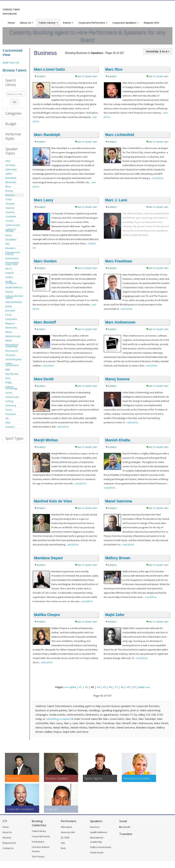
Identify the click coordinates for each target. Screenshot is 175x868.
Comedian (11, 216)
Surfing (9, 401)
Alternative (66, 827)
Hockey (9, 292)
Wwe (8, 423)
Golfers (9, 277)
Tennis (9, 410)
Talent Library (48, 23)
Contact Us (8, 848)
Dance (9, 235)
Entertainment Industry (13, 253)
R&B (8, 370)
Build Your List (11, 62)
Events (68, 23)
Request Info (151, 23)
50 (134, 687)
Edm (8, 244)
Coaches (10, 212)
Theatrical (10, 414)
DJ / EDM (65, 838)
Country (9, 221)
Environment (12, 258)
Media (9, 332)
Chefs (8, 199)
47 (116, 687)
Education (10, 248)
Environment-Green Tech (12, 263)
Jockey (9, 306)
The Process (38, 857)
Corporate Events (41, 836)
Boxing (9, 191)
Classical (10, 208)
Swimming (11, 405)
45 (104, 687)
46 (110, 687)
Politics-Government (12, 364)
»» (148, 687)
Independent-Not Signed (14, 297)
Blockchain (11, 182)
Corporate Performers (93, 23)
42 (86, 687)
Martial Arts (11, 328)
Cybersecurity (13, 225)
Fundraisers (38, 842)
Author (9, 174)
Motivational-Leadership (12, 346)
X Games (10, 427)
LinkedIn (125, 827)
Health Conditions (11, 282)
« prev (72, 687)
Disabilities (11, 239)
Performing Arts (14, 359)
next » (142, 687)
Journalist (10, 310)
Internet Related (14, 302)
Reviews (7, 838)
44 (98, 687)
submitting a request (58, 719)
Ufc (7, 418)
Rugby (9, 382)
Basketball (11, 178)
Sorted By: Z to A (158, 51)
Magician (10, 323)
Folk (63, 843)
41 (80, 687)
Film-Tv (9, 269)
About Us (27, 23)
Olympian (10, 355)
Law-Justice (11, 319)
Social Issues (12, 397)
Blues (8, 186)
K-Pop (8, 315)
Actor (8, 161)
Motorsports (12, 351)
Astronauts (11, 169)
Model (9, 340)
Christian (10, 204)
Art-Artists (10, 165)
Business (10, 195)
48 (122, 687)
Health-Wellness (14, 287)
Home (11, 23)
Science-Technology (11, 387)
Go (15, 102)
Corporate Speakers (126, 23)
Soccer (9, 393)
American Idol (68, 832)
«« (66, 687)
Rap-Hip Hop (12, 374)
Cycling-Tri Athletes (11, 230)
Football (9, 273)
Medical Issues (13, 336)
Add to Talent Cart (87, 76)
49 (128, 687)
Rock (8, 378)
